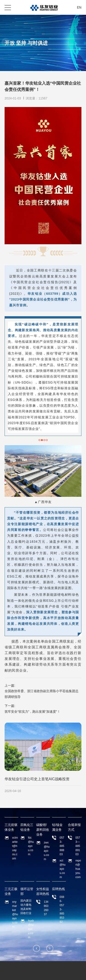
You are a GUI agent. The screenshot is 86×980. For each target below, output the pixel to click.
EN (79, 7)
